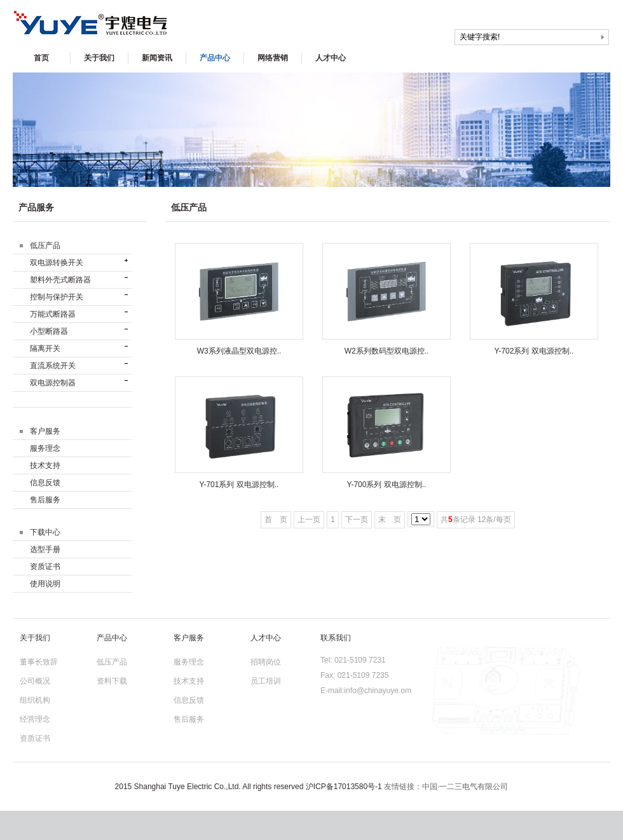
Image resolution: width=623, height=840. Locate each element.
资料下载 (112, 681)
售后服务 (45, 500)
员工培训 (266, 681)
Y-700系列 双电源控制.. (387, 485)
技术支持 (45, 465)
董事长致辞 (39, 662)
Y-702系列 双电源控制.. (534, 351)
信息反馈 (45, 483)
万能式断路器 (53, 314)
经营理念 (35, 719)
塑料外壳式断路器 (60, 280)
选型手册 (45, 549)
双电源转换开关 (57, 263)
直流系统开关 (53, 366)
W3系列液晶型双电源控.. (239, 351)
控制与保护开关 (57, 297)
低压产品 (112, 662)
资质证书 (45, 567)
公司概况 (35, 681)
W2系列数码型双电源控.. (387, 351)
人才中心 (331, 58)
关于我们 (99, 58)
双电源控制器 (53, 383)
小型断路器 (49, 331)
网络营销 (273, 58)
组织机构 (35, 700)
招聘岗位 (266, 662)
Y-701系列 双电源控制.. (239, 485)
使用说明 (45, 584)
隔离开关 (45, 348)
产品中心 (215, 58)
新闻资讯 (157, 58)
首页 (41, 58)
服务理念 (45, 448)
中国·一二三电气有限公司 (465, 787)
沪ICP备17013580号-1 (344, 787)
